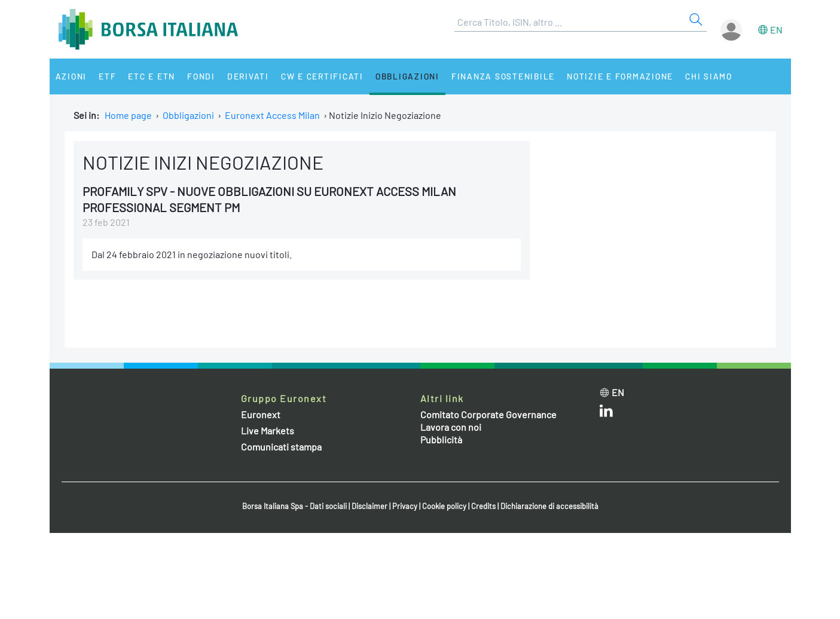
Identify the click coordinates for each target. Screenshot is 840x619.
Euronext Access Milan (272, 115)
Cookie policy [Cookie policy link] (444, 506)
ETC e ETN (152, 76)
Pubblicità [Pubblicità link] (441, 439)
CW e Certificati (322, 76)
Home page (128, 115)
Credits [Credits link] (483, 506)
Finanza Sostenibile (503, 76)
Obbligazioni (407, 76)
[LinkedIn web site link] (606, 413)
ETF (107, 76)
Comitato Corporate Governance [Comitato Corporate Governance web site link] (488, 414)
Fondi (201, 76)
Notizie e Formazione (620, 76)
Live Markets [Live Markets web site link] (268, 430)
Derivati (248, 76)
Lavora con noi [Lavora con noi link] (451, 427)
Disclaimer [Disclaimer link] (369, 506)
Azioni (71, 76)
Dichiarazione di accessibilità (549, 506)
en (776, 30)
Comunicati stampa (281, 447)
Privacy (405, 506)
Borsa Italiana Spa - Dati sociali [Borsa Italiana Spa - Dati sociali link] (294, 506)
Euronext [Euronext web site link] (261, 414)
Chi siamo (709, 76)
